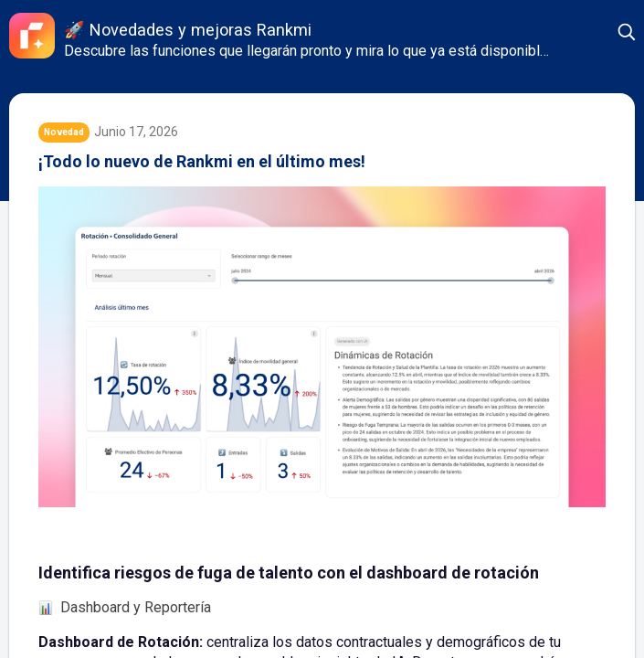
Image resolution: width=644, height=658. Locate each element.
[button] (628, 32)
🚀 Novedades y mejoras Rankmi (188, 30)
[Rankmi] (32, 36)
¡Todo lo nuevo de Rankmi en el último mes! (202, 161)
